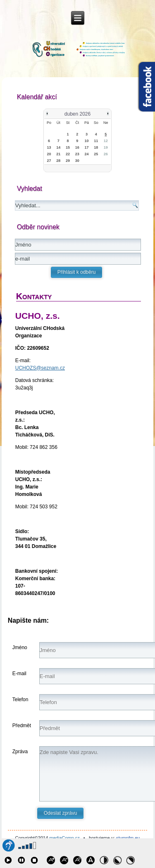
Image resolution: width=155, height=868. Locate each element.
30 (77, 161)
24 (86, 154)
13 (49, 147)
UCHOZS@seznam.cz (40, 368)
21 (58, 154)
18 (96, 147)
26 (106, 154)
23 (77, 154)
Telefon (20, 700)
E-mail (19, 674)
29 (68, 161)
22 (68, 154)
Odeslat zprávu (61, 813)
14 (58, 147)
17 (86, 147)
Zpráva (20, 752)
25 (96, 154)
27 (49, 161)
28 (58, 161)
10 (86, 141)
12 (106, 141)
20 (49, 154)
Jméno (20, 647)
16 (77, 147)
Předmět (22, 726)
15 (68, 147)
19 (106, 147)
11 (96, 141)
